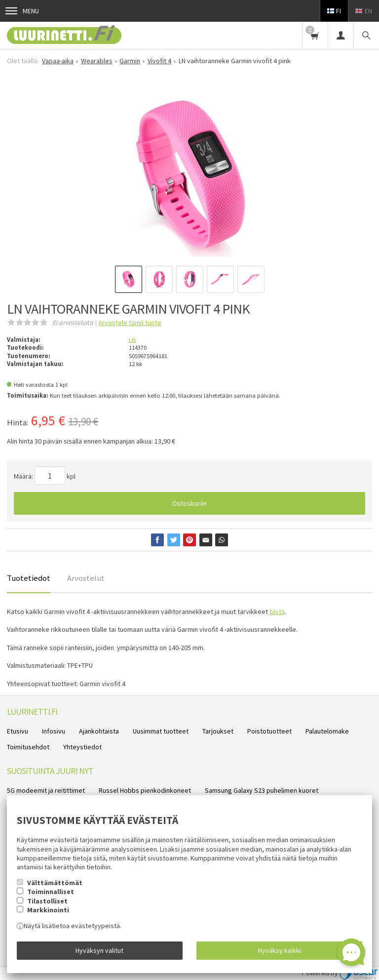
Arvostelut (86, 578)
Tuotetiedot (29, 578)
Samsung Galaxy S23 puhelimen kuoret (262, 790)
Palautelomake (327, 731)
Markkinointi (48, 910)
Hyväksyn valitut (99, 950)
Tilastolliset (47, 901)
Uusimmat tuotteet (161, 731)
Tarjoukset (218, 731)
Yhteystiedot (82, 747)
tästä (277, 612)
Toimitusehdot (28, 747)
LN (132, 340)
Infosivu (54, 731)
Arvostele (130, 323)
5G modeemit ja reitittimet (46, 790)
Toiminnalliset (51, 892)
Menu (22, 11)
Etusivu (18, 731)
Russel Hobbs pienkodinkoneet (145, 790)
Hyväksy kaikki (280, 950)
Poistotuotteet (269, 731)
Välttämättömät (55, 883)
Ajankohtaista (99, 731)
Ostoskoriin (189, 503)
